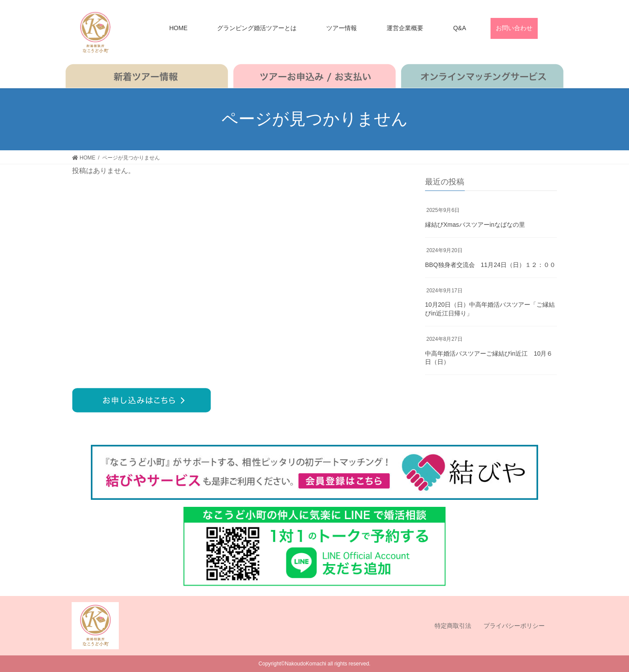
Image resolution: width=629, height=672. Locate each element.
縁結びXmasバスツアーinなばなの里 (475, 225)
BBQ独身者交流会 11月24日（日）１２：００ (490, 265)
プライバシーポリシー (514, 626)
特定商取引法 (453, 626)
